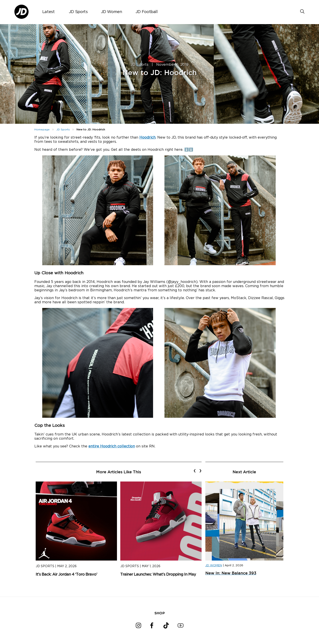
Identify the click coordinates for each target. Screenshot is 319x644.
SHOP (160, 613)
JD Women (112, 12)
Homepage (42, 130)
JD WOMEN (214, 566)
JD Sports (78, 12)
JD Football (147, 12)
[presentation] (195, 471)
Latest (49, 12)
